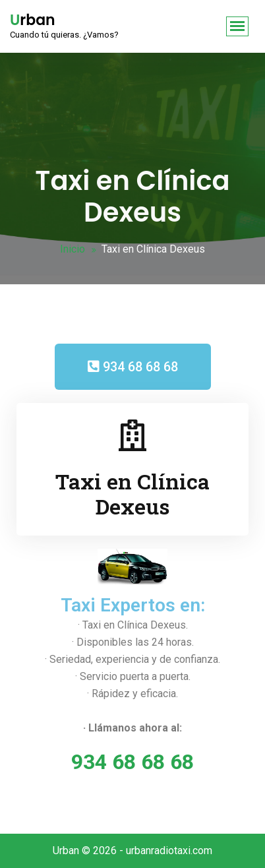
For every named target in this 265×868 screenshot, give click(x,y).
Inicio (73, 249)
